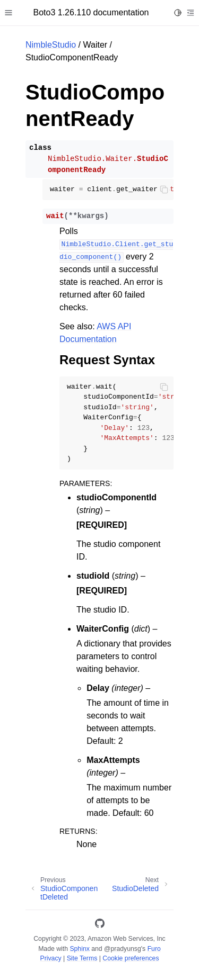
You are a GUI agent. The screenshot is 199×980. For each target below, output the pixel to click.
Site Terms (82, 958)
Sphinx (79, 949)
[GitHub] (100, 925)
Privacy (50, 958)
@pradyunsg (123, 949)
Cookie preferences (131, 958)
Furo (154, 949)
